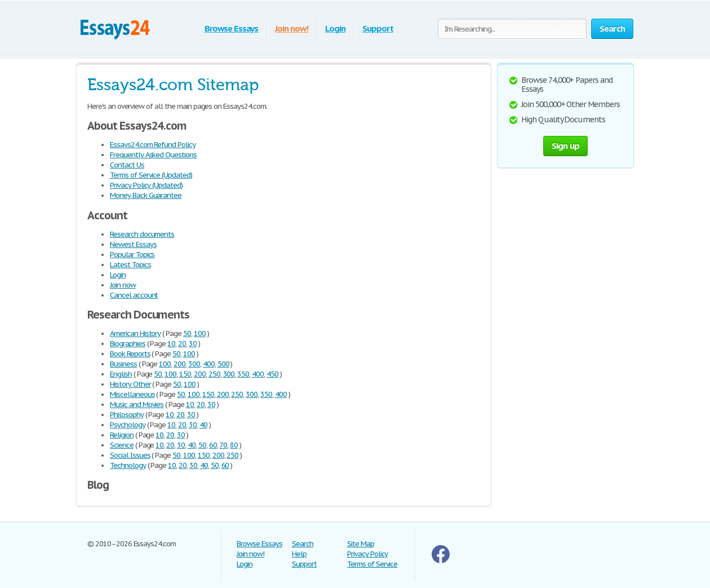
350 (243, 374)
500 (223, 364)
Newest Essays (133, 244)
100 (200, 333)
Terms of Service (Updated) (151, 175)
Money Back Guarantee (146, 195)
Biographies (128, 344)
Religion (122, 435)
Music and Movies (137, 404)
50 (187, 333)
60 (213, 445)
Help (299, 554)
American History (135, 333)
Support (378, 28)
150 (185, 374)
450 (272, 374)
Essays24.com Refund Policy (153, 145)
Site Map (361, 544)
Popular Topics (132, 255)
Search (303, 544)
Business (123, 364)
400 (209, 364)
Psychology (128, 425)
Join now (123, 285)
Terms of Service (372, 564)
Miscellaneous (132, 394)
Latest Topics (130, 265)
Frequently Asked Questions (153, 155)
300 (194, 364)
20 (182, 344)
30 (193, 344)
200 (179, 364)
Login (335, 28)
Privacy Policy (367, 554)
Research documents (142, 234)
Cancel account (134, 295)
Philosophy (127, 415)
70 (223, 445)
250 (214, 374)
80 (234, 445)
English (121, 374)
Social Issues (130, 455)
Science (122, 445)
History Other (130, 384)
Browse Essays (231, 28)
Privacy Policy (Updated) (146, 185)
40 (203, 425)
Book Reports (130, 354)
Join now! (292, 28)
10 (171, 344)
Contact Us (127, 165)
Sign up (566, 146)
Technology (128, 465)
